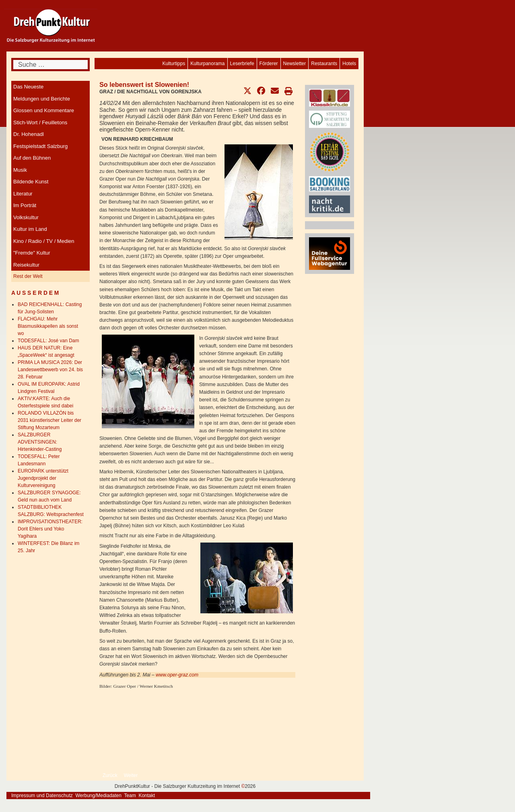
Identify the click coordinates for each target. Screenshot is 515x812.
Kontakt (147, 796)
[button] (247, 91)
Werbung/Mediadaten (98, 796)
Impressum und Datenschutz (42, 796)
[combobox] (50, 65)
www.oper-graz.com (177, 675)
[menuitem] (349, 64)
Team (130, 796)
